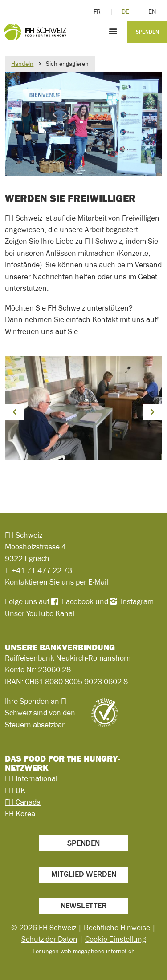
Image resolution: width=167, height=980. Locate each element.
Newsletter (83, 906)
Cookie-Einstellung (116, 939)
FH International (31, 778)
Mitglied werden (84, 874)
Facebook (78, 601)
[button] (14, 412)
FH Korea (20, 814)
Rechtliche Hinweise (117, 928)
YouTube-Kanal (50, 613)
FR (97, 12)
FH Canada (23, 802)
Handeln (22, 64)
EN (152, 12)
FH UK (15, 790)
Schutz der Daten (49, 939)
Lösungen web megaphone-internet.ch (84, 951)
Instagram (137, 601)
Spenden (147, 32)
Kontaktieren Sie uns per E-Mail (57, 582)
